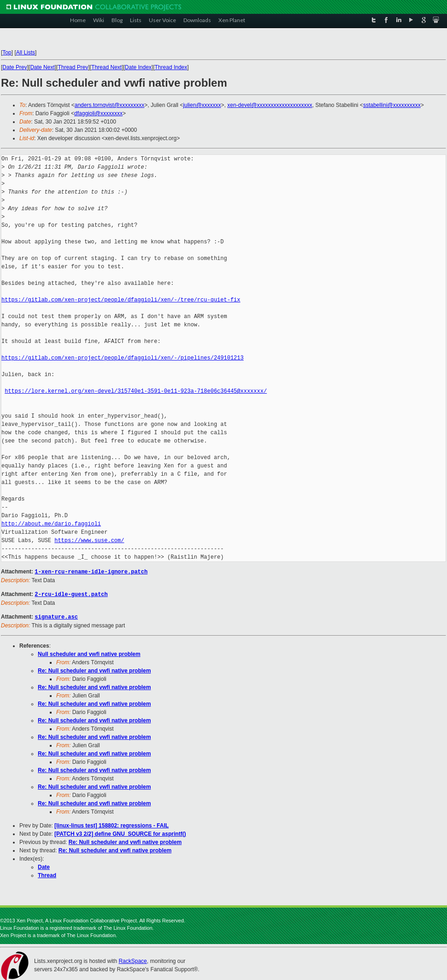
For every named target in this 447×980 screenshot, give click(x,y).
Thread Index (171, 67)
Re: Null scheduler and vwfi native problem (94, 669)
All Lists (26, 53)
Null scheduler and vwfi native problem (89, 653)
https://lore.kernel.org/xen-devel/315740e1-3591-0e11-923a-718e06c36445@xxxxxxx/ (136, 391)
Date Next (42, 67)
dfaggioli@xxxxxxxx (98, 113)
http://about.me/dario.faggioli (51, 524)
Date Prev (15, 67)
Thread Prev (73, 67)
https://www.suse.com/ (89, 540)
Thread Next (106, 67)
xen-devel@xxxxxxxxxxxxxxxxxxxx (270, 105)
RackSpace (132, 960)
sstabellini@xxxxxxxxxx (392, 105)
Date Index (138, 67)
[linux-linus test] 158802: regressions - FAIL (112, 824)
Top (7, 53)
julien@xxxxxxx (202, 105)
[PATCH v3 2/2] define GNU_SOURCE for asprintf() (120, 832)
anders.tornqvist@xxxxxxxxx (110, 105)
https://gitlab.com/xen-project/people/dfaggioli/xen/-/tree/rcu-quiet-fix (121, 300)
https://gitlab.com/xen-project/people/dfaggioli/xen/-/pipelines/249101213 (123, 358)
